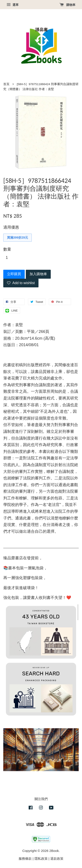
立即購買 (14, 274)
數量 (7, 249)
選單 (13, 5)
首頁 (6, 84)
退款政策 (57, 859)
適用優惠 (11, 227)
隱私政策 (41, 859)
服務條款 (25, 859)
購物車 (67, 5)
